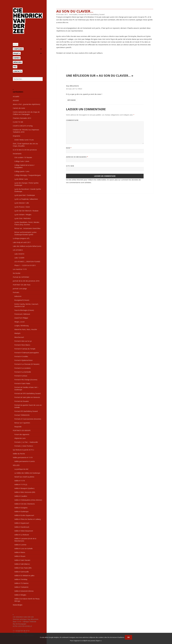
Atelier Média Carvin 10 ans (24, 140)
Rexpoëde (18, 427)
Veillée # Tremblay (21, 579)
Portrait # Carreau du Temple (25, 349)
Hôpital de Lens (20, 438)
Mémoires (18, 62)
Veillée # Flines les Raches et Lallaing (27, 519)
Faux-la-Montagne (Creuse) (24, 310)
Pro (15, 67)
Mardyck (17, 333)
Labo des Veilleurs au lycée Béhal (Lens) (27, 246)
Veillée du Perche (19, 454)
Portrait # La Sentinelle (23, 372)
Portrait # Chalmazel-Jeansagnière (27, 353)
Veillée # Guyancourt (22, 523)
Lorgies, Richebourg (21, 326)
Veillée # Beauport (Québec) (24, 488)
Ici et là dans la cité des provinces (25, 150)
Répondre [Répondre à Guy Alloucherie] (72, 100)
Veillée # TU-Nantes (21, 583)
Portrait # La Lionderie (22, 368)
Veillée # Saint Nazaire (22, 560)
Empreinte (17, 136)
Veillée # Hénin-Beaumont (24, 531)
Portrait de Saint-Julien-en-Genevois (27, 397)
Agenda (17, 58)
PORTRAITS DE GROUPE (22, 430)
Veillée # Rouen (20, 556)
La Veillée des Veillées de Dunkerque (27, 473)
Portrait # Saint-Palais (22, 383)
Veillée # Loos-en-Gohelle (23, 549)
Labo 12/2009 (19, 258)
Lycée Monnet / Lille (22, 203)
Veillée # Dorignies (21, 508)
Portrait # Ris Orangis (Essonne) (26, 380)
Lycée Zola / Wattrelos (23, 218)
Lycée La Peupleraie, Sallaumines (26, 199)
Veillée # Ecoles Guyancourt (24, 515)
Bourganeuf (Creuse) (22, 300)
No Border (17, 273)
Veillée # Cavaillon (21, 496)
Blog (15, 44)
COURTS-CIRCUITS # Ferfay (23, 126)
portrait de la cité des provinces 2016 (26, 281)
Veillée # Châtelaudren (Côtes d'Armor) (28, 500)
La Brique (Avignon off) (21, 238)
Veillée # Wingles (20, 595)
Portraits (16, 292)
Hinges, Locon (19, 322)
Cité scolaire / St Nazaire (23, 157)
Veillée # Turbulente (21, 587)
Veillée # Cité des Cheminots (25, 504)
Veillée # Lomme (20, 545)
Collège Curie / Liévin (22, 161)
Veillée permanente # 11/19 (23, 457)
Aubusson (18, 296)
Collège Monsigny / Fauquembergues (28, 175)
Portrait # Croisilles (21, 356)
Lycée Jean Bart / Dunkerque (25, 195)
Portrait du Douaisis (22, 401)
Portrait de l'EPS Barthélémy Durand (27, 393)
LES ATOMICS (18, 250)
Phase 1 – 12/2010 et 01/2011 (25, 265)
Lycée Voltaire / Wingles (23, 215)
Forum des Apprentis (22, 434)
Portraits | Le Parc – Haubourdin (26, 442)
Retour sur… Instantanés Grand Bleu (27, 228)
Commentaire (72, 120)
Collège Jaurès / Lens (22, 171)
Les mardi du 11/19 (20, 269)
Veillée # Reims (20, 552)
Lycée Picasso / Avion (22, 207)
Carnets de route (19, 108)
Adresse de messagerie (77, 157)
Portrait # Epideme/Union (23, 360)
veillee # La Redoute (22, 535)
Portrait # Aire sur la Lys (23, 341)
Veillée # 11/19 (20, 481)
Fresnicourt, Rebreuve (22, 314)
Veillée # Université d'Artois (24, 591)
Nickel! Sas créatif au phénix (24, 477)
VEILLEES (16, 465)
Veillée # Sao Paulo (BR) (23, 568)
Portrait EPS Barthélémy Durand (26, 411)
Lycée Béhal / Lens (21, 179)
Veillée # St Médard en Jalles (24, 576)
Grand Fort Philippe (21, 318)
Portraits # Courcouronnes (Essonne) (28, 419)
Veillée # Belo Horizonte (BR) (25, 492)
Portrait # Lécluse (21, 376)
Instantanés (17, 154)
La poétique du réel (21, 469)
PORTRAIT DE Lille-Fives (22, 285)
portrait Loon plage (20, 289)
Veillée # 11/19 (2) (21, 484)
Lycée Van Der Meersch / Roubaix (26, 211)
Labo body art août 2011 (22, 242)
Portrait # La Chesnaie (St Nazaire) (27, 364)
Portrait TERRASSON (22, 415)
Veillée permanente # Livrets (25, 461)
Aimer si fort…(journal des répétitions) (26, 104)
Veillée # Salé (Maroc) (22, 564)
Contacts (18, 71)
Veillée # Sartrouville (22, 572)
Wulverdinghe (18, 605)
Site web (70, 166)
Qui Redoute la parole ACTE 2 (23, 450)
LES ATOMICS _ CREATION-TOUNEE (27, 262)
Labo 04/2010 (19, 254)
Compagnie (18, 49)
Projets (17, 53)
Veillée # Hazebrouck (22, 527)
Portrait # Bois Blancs (22, 345)
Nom (69, 148)
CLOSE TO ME (18, 122)
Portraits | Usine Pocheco (24, 446)
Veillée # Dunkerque (21, 511)
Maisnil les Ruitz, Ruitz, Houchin (26, 329)
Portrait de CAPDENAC (21, 277)
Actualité (16, 96)
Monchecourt (19, 337)
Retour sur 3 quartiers (22, 423)
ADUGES (16, 100)
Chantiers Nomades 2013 (22, 118)
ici (101, 641)
